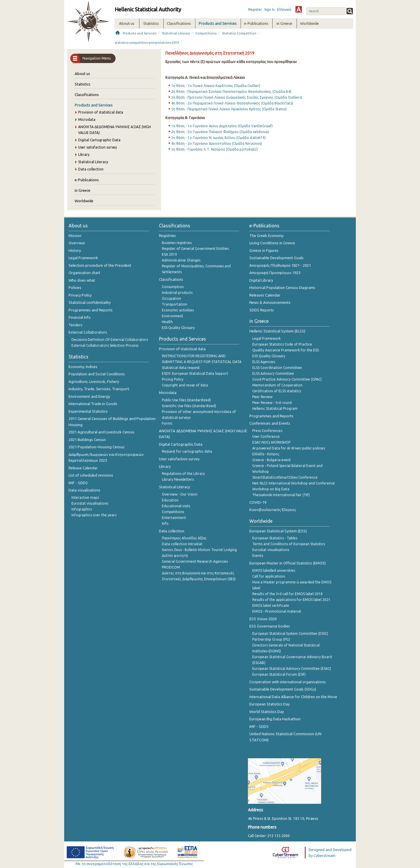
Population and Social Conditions (97, 374)
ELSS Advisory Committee (273, 373)
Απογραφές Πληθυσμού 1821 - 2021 (280, 265)
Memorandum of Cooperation (277, 385)
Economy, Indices (83, 367)
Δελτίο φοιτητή (175, 556)
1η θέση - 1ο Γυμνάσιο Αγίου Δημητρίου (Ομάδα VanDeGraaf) (222, 126)
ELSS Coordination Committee (277, 368)
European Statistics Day (269, 704)
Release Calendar (83, 468)
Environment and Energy (89, 396)
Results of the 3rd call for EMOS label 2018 (287, 594)
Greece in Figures (264, 250)
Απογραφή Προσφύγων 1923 (275, 273)
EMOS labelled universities (274, 570)
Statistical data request (181, 368)
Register (255, 9)
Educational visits (176, 506)
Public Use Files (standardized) (186, 400)
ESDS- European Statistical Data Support (195, 373)
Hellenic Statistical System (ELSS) (277, 331)
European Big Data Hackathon (275, 719)
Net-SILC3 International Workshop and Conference (294, 483)
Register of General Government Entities (195, 249)
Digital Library (261, 280)
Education (170, 500)
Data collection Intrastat (182, 544)
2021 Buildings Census (87, 440)
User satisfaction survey (98, 147)
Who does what (82, 280)
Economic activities (178, 310)
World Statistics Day (267, 712)
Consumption (173, 287)
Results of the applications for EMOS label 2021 (291, 600)
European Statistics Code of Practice (282, 344)
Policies (75, 287)
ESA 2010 (169, 254)
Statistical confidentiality (90, 302)
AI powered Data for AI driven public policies (289, 448)
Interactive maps (85, 497)
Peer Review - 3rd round (272, 403)
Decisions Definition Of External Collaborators (110, 340)
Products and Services (140, 33)
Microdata (87, 120)
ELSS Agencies (264, 362)
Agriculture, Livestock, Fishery (94, 381)
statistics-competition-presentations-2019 (147, 43)
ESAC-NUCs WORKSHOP (271, 442)
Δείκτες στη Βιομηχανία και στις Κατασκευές (198, 573)
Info (165, 523)
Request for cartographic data (187, 451)
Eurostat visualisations (90, 503)
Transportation (175, 304)
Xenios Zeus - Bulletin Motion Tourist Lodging (199, 550)
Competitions (206, 33)
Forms (167, 423)
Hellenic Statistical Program (275, 408)
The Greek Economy (266, 236)
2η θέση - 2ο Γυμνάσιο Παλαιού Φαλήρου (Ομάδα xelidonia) (220, 132)
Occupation (171, 298)
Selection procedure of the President (100, 265)
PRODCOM (171, 567)
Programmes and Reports (91, 310)
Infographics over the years (94, 515)
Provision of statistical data (101, 112)
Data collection (91, 169)
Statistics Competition (239, 33)
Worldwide (84, 201)
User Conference (266, 436)
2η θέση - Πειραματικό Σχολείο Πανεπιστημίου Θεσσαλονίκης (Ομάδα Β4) (231, 91)
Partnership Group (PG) (271, 639)
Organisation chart (84, 273)
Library (84, 155)
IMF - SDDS (78, 483)
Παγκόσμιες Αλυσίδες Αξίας (184, 538)
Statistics (83, 84)
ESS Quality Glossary (178, 328)
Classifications (87, 95)
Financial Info (80, 317)
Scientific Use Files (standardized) (189, 406)
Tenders (76, 325)
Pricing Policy (173, 379)
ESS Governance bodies (270, 626)
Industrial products (177, 293)
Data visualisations (84, 490)
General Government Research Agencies (195, 561)
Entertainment (174, 518)
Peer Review (262, 397)
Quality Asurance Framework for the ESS (286, 350)
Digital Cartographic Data (99, 140)
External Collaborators (88, 332)
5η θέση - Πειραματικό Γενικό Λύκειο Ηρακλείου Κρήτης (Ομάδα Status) (229, 109)
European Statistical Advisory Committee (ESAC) (292, 669)
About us (82, 74)
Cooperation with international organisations (288, 682)
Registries (167, 236)
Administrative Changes (181, 260)
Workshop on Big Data (271, 489)
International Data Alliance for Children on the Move (293, 697)
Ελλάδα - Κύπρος (266, 454)
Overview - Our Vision (180, 494)
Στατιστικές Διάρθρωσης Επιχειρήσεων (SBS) (199, 579)
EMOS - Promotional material (277, 611)
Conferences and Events (270, 423)
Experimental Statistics (88, 411)
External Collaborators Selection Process (105, 345)
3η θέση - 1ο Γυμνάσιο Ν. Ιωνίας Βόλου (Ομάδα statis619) (218, 138)
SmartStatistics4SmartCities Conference (285, 477)
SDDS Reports (262, 310)
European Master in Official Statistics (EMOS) (288, 563)
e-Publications (87, 180)
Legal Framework (83, 258)
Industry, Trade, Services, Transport (99, 389)
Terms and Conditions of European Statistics (289, 544)
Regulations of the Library (183, 474)
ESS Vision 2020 (263, 619)
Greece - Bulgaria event (272, 460)
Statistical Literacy (176, 33)
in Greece (83, 190)
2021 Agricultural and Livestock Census (101, 432)
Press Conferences (267, 431)
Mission (75, 236)
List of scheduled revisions (91, 475)
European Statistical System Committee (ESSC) (290, 633)
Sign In (269, 9)
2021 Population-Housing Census (97, 447)
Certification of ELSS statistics (277, 391)
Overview (77, 243)
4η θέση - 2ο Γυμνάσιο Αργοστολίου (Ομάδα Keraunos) (217, 143)
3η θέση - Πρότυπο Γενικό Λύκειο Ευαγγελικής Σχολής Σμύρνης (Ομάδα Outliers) (237, 97)
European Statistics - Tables (275, 538)
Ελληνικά (284, 9)
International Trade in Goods (93, 404)
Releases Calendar (265, 295)
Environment (173, 316)
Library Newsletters (178, 479)
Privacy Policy (80, 295)
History (75, 250)
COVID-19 (258, 502)
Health (167, 322)
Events (258, 556)
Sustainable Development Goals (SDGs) (283, 689)
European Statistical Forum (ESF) (279, 674)
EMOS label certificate (271, 605)
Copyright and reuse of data (185, 385)
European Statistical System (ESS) (278, 531)
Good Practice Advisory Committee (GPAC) (287, 379)
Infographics (82, 509)
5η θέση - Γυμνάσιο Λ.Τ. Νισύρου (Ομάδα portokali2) (215, 149)
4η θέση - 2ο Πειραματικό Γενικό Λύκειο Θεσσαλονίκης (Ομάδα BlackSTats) (232, 103)
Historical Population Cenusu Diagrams (282, 287)
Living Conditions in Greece (272, 243)
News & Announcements (270, 302)
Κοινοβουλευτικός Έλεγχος (273, 510)
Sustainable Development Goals (276, 258)
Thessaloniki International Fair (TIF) (281, 495)
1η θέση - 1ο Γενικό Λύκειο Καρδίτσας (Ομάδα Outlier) (216, 86)
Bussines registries (177, 243)
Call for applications (269, 576)
